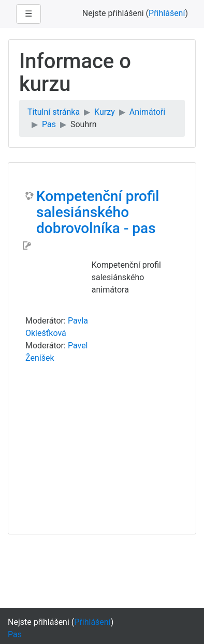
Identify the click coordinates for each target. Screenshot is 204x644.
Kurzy (105, 112)
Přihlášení (167, 13)
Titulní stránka (54, 112)
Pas (49, 124)
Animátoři (147, 112)
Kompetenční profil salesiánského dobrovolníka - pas (98, 212)
